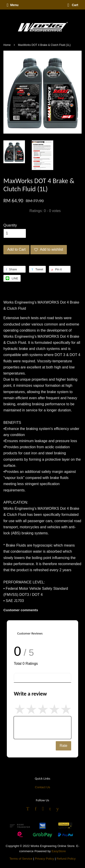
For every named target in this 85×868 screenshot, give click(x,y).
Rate (63, 746)
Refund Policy (66, 859)
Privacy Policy (45, 859)
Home (7, 45)
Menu (13, 5)
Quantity (10, 225)
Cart (73, 5)
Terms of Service (21, 859)
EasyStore (59, 851)
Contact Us (42, 787)
